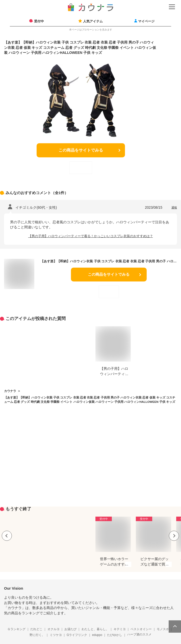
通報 (174, 207)
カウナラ (10, 391)
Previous (7, 536)
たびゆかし (115, 635)
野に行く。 (37, 635)
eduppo (97, 635)
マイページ (146, 21)
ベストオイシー (141, 629)
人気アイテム (93, 21)
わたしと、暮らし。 (95, 629)
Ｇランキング (16, 629)
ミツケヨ (56, 635)
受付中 (39, 21)
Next (174, 536)
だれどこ (36, 629)
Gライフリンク (77, 635)
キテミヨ (120, 629)
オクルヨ (54, 629)
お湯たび (70, 629)
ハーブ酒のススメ (139, 634)
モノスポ (163, 629)
